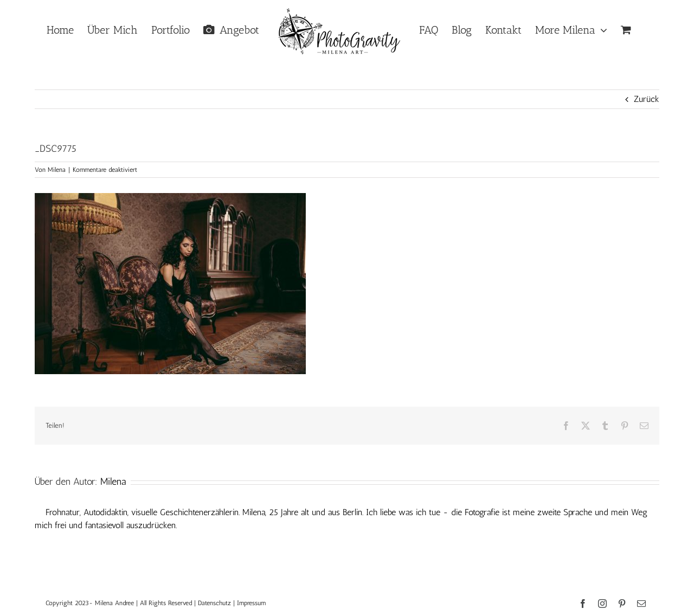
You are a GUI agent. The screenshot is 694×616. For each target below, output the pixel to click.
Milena (57, 170)
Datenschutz (214, 603)
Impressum (251, 603)
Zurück (647, 99)
